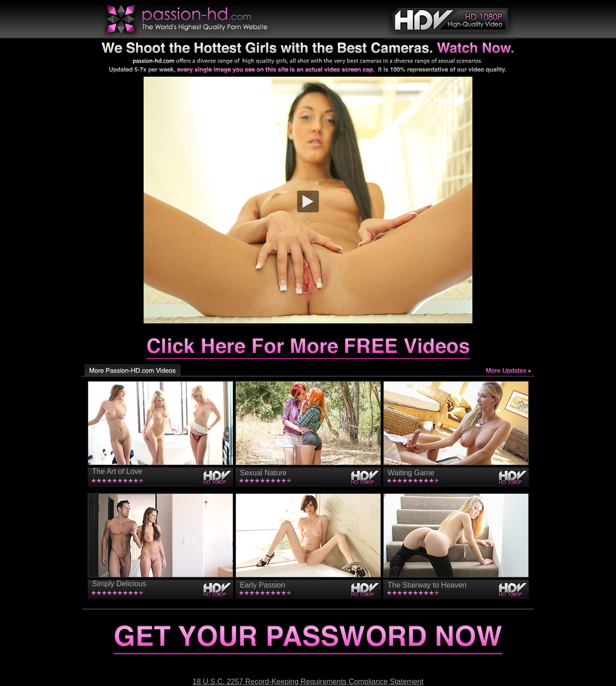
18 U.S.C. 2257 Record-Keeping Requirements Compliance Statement (308, 682)
